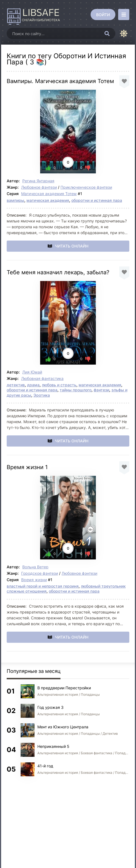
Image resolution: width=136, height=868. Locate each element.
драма (33, 385)
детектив (16, 385)
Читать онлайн (72, 246)
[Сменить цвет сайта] (124, 33)
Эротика (42, 395)
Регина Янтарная (38, 181)
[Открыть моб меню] (124, 14)
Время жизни (34, 580)
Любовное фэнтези (39, 187)
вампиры (15, 200)
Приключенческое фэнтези (86, 187)
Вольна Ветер (35, 567)
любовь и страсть (59, 385)
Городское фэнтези (40, 573)
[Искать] (107, 33)
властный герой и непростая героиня (43, 586)
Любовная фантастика (42, 378)
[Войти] (103, 14)
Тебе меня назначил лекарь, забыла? (58, 272)
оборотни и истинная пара (97, 200)
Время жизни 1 (27, 467)
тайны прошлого (76, 390)
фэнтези (101, 390)
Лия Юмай (32, 372)
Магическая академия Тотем (49, 194)
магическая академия (48, 200)
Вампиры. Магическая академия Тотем (60, 81)
